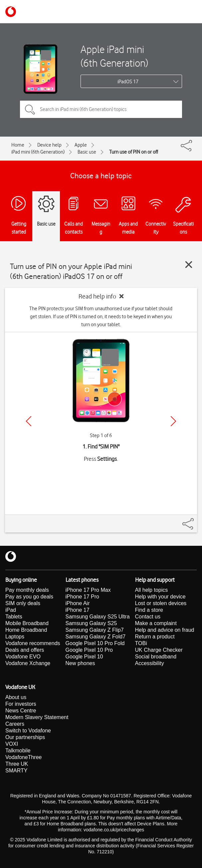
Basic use (87, 152)
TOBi (141, 643)
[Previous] (29, 421)
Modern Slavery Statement (37, 717)
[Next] (173, 421)
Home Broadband (26, 630)
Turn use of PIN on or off (134, 152)
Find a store (149, 610)
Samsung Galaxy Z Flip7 (95, 630)
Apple (81, 145)
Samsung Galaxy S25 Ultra (98, 617)
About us (16, 697)
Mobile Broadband (27, 623)
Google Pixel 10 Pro (89, 650)
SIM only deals (23, 603)
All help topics (152, 590)
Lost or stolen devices (161, 603)
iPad (11, 610)
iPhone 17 (78, 610)
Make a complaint (156, 623)
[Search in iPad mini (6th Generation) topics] (101, 109)
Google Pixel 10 (84, 657)
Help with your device (160, 597)
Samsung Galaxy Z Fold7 (96, 637)
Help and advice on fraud (165, 630)
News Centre (21, 711)
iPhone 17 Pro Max (88, 590)
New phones (80, 663)
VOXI (12, 744)
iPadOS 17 (128, 82)
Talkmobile (18, 751)
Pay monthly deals (27, 590)
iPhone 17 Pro (82, 597)
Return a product (155, 637)
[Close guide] (189, 265)
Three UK (17, 764)
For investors (21, 704)
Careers (15, 724)
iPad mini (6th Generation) (38, 152)
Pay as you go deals (29, 597)
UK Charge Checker (159, 650)
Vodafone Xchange (28, 663)
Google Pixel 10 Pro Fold (95, 643)
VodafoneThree (23, 757)
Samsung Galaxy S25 (91, 623)
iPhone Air (78, 603)
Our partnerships (25, 737)
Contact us (148, 617)
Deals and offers (25, 650)
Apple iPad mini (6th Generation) (114, 56)
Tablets (14, 617)
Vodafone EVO (23, 657)
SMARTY (16, 771)
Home (18, 145)
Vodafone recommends (33, 643)
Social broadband (156, 657)
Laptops (15, 637)
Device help (49, 145)
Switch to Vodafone (28, 731)
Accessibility (150, 663)
